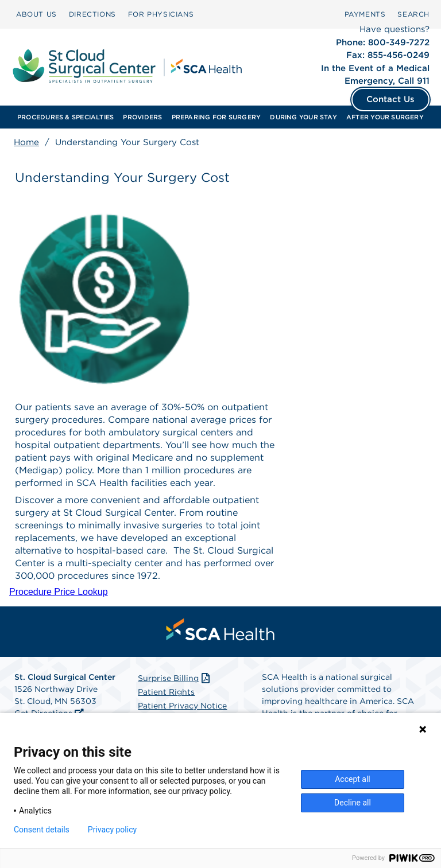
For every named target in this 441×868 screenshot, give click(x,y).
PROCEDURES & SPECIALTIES (65, 117)
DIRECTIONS (92, 14)
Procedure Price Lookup (59, 592)
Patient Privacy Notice (182, 706)
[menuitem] (36, 14)
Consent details (42, 830)
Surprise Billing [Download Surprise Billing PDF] (175, 678)
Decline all (353, 803)
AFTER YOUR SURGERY (385, 117)
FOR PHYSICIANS (161, 14)
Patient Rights (166, 692)
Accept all (353, 779)
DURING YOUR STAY (303, 117)
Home (26, 142)
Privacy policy (112, 830)
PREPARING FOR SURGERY (216, 117)
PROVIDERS (142, 117)
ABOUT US (36, 14)
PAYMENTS (365, 14)
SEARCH (413, 14)
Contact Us (390, 99)
